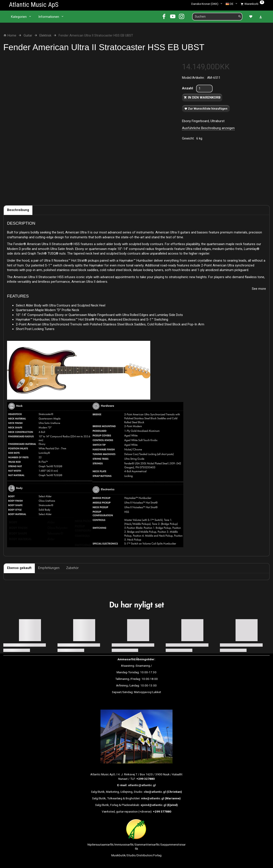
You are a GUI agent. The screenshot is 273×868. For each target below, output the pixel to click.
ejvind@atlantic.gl (153, 805)
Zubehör (72, 568)
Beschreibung (18, 210)
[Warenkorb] (252, 4)
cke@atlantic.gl (155, 792)
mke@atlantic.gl (153, 798)
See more (259, 289)
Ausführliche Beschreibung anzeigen (208, 128)
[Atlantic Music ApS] (34, 5)
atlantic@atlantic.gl (142, 785)
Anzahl (188, 88)
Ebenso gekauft (19, 568)
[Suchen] (240, 17)
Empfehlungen (49, 568)
